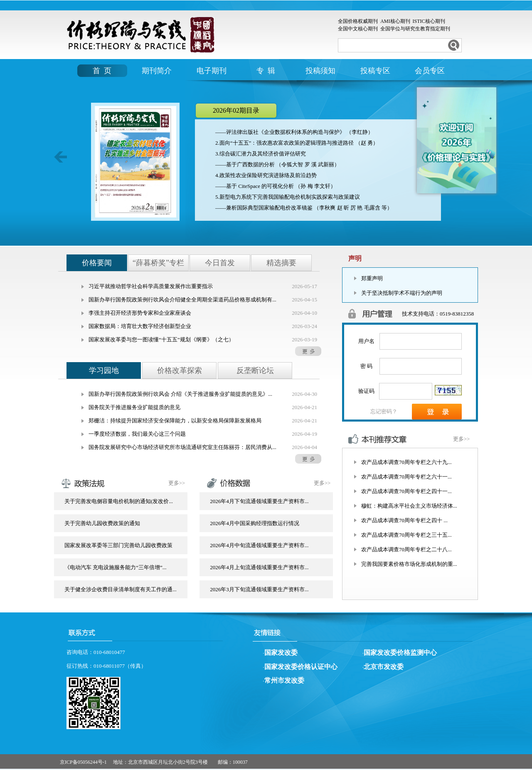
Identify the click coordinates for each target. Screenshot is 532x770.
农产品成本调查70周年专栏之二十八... (406, 549)
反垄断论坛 (255, 370)
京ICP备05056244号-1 (83, 762)
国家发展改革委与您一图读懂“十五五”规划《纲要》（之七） (161, 339)
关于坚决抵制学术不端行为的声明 (402, 293)
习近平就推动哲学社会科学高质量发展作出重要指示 (151, 286)
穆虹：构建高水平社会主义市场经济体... (409, 506)
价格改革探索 (180, 370)
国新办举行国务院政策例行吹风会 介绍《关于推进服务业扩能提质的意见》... (180, 394)
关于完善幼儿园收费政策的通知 (102, 523)
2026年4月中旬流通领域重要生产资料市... (259, 545)
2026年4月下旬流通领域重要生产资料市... (259, 501)
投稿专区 (375, 71)
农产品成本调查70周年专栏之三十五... (406, 535)
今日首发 (220, 263)
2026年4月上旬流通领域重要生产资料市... (259, 567)
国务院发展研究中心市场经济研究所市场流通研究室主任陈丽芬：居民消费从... (182, 447)
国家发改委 (281, 653)
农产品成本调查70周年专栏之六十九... (406, 462)
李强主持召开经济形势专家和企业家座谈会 (140, 313)
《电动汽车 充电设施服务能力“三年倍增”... (116, 567)
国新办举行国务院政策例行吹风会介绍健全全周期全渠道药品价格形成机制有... (182, 300)
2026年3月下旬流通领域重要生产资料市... (259, 589)
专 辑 (266, 71)
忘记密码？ (384, 411)
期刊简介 (157, 71)
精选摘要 (281, 263)
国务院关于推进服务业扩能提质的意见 (134, 407)
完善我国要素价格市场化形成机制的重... (409, 564)
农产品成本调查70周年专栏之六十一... (406, 477)
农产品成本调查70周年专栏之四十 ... (404, 520)
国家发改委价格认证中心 (301, 667)
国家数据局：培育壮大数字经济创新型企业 (140, 326)
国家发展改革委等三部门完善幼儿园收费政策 (118, 545)
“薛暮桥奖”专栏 (158, 263)
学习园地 (104, 370)
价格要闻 (97, 263)
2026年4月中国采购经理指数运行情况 (255, 523)
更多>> (177, 483)
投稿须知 (320, 71)
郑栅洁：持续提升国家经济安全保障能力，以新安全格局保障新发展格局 (175, 421)
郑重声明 (372, 278)
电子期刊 (212, 71)
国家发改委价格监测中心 (400, 653)
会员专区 (430, 71)
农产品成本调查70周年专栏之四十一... (406, 491)
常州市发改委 (284, 680)
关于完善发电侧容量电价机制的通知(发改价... (119, 501)
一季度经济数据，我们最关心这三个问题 (137, 434)
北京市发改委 (384, 667)
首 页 (102, 71)
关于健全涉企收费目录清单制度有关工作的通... (121, 589)
